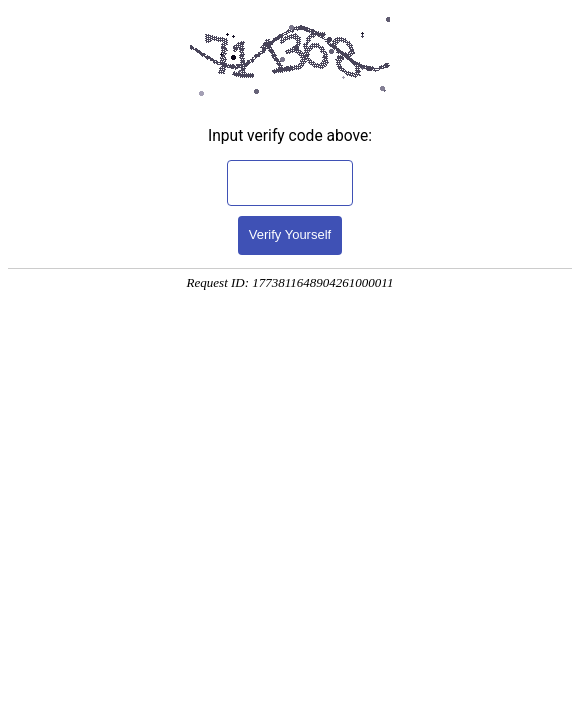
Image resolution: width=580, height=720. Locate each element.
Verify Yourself (290, 234)
